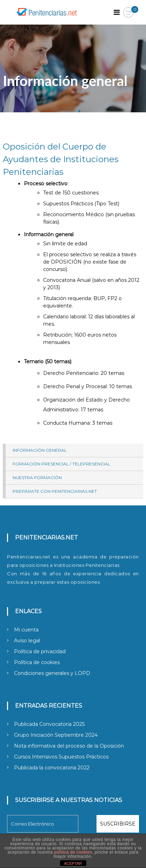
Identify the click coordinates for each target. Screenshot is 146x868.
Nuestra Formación (37, 478)
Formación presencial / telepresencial (61, 464)
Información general (40, 450)
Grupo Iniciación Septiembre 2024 (56, 735)
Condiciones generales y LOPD (52, 673)
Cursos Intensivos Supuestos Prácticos (61, 757)
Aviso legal (27, 641)
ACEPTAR (73, 863)
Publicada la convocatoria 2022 (52, 768)
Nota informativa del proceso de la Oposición (69, 746)
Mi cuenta (26, 630)
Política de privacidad (40, 651)
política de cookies (73, 852)
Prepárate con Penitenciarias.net (55, 491)
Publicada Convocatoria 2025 (49, 724)
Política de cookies (37, 662)
